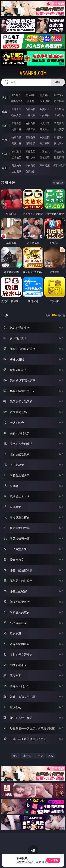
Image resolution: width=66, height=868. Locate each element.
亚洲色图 (30, 137)
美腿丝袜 (16, 143)
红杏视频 (16, 171)
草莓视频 (45, 165)
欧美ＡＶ (45, 109)
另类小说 (30, 157)
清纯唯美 (30, 143)
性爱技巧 (59, 157)
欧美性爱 (59, 123)
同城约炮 (16, 165)
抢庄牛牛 (59, 101)
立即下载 (53, 860)
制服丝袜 (16, 129)
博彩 (5, 98)
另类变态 (59, 129)
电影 (5, 126)
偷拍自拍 (30, 123)
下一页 (39, 756)
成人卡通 (45, 123)
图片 (5, 140)
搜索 (58, 82)
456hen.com (33, 73)
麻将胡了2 (16, 101)
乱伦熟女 (45, 129)
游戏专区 (59, 95)
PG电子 (16, 95)
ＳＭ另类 (59, 115)
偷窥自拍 (16, 137)
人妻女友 (45, 151)
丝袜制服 (30, 115)
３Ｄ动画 (59, 109)
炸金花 (30, 101)
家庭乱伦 (30, 151)
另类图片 (59, 143)
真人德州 (30, 95)
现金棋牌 (45, 101)
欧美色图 (45, 137)
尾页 (51, 756)
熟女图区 (45, 143)
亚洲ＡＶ (16, 109)
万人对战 (45, 95)
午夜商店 (30, 165)
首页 (15, 756)
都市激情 (16, 151)
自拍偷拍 (30, 109)
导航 (5, 168)
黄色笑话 (45, 157)
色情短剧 (30, 171)
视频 (5, 112)
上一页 (27, 756)
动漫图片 (59, 137)
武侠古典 (59, 151)
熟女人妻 (16, 115)
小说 (5, 154)
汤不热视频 (59, 165)
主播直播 (45, 115)
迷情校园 (16, 157)
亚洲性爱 (16, 123)
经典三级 (30, 129)
